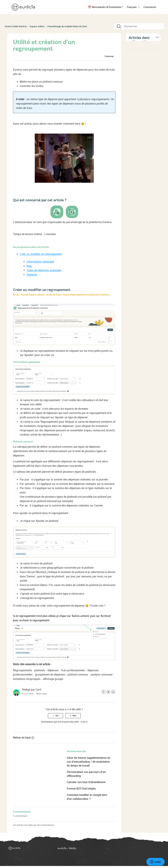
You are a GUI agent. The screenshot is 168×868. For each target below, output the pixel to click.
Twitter (108, 692)
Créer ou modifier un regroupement (41, 254)
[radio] (55, 716)
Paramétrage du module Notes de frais (67, 26)
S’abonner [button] (109, 56)
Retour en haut (24, 738)
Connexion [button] (150, 7)
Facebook (103, 692)
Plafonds (32, 275)
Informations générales (40, 262)
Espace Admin (37, 26)
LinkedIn (113, 692)
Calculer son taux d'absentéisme (86, 782)
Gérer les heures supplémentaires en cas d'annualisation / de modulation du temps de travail (89, 762)
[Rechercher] (139, 26)
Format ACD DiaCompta (81, 789)
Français (132, 7)
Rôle (29, 266)
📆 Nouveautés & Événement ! (105, 7)
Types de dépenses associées (44, 270)
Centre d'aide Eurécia (16, 26)
